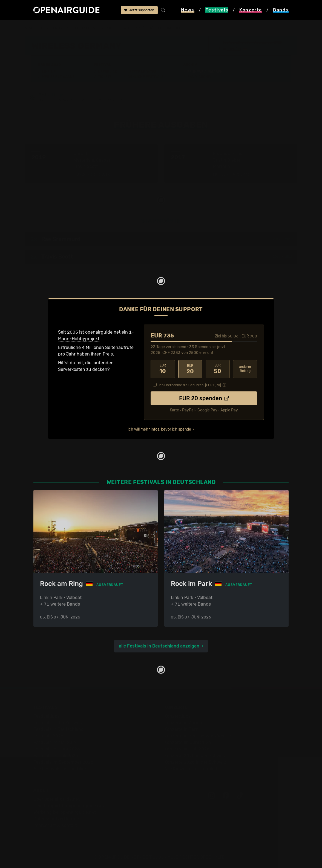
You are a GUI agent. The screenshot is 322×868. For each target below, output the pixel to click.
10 (163, 369)
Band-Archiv (199, 76)
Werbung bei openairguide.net (65, 812)
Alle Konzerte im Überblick (191, 768)
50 (218, 369)
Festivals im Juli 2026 (56, 755)
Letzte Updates (142, 71)
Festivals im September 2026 (63, 762)
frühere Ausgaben (164, 28)
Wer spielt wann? (58, 76)
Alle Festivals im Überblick (60, 768)
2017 (277, 239)
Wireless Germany (123, 28)
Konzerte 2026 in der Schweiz (195, 762)
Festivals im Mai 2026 (56, 742)
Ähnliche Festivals (146, 76)
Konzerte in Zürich (183, 722)
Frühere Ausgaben (205, 71)
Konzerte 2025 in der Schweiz (195, 755)
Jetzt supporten (139, 10)
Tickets (105, 76)
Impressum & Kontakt (55, 825)
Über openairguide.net (57, 799)
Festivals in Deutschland (59, 729)
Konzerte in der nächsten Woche (198, 736)
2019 (289, 239)
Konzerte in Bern (181, 729)
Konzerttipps (177, 716)
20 (190, 369)
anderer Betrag (245, 369)
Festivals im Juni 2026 (57, 749)
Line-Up (49, 71)
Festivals (60, 28)
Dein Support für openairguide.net (69, 805)
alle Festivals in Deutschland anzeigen (159, 646)
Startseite (35, 28)
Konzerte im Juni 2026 (188, 742)
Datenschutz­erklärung (56, 819)
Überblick (107, 71)
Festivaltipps (47, 716)
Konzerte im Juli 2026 (187, 749)
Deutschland (87, 28)
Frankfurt (234, 49)
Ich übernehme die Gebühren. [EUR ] (190, 385)
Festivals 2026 (48, 736)
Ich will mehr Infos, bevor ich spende (159, 429)
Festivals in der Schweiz (58, 722)
